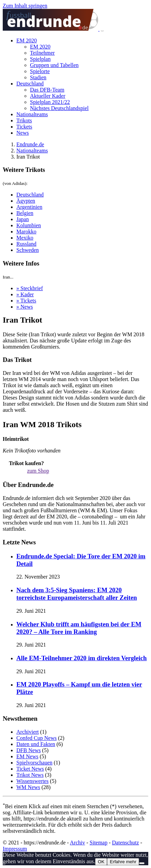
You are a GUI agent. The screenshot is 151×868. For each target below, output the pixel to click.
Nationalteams (32, 114)
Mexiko (25, 238)
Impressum (15, 849)
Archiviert (28, 732)
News (22, 133)
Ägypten (26, 201)
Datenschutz (126, 843)
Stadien (38, 77)
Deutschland (30, 84)
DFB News (29, 750)
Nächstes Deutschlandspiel (59, 108)
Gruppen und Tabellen (54, 65)
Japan (22, 219)
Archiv (77, 843)
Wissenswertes (32, 781)
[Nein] (142, 863)
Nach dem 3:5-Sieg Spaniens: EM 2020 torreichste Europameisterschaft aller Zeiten (77, 594)
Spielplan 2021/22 (50, 102)
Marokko (26, 232)
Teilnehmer (42, 53)
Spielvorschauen (34, 763)
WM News (28, 787)
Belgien (25, 213)
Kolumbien (29, 225)
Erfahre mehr (123, 862)
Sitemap (99, 843)
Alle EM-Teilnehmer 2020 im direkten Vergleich (82, 658)
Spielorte (40, 71)
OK (101, 862)
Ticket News (30, 769)
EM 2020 (27, 40)
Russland (26, 244)
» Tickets (26, 301)
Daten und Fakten (36, 744)
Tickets (24, 127)
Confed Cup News (36, 738)
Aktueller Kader (48, 96)
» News (25, 307)
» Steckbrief (30, 288)
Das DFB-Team (47, 90)
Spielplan (40, 59)
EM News (27, 756)
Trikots (24, 120)
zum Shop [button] (38, 471)
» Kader (25, 294)
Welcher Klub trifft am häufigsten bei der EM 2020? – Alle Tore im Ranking (79, 628)
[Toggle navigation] (102, 31)
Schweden (28, 250)
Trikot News (30, 775)
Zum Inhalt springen (25, 6)
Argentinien (29, 207)
